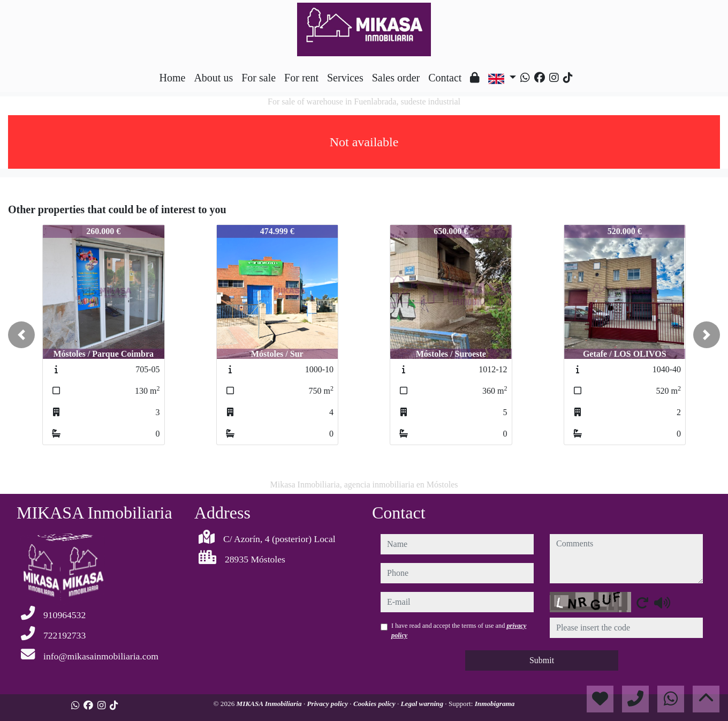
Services (345, 78)
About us (213, 78)
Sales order (396, 78)
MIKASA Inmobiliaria (270, 704)
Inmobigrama (495, 704)
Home (173, 78)
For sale (259, 78)
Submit (542, 660)
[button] (21, 335)
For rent (301, 78)
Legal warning (423, 704)
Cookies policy (375, 704)
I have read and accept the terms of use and (459, 630)
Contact (445, 78)
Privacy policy (328, 704)
